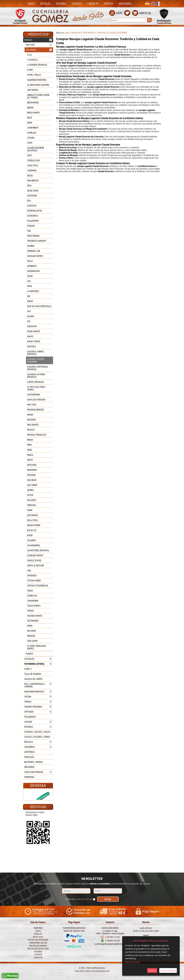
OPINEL (31, 490)
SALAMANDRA (34, 545)
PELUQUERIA (30, 717)
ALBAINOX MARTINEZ (37, 80)
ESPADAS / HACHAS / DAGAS (37, 732)
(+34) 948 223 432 (112, 937)
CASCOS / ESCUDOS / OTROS (37, 737)
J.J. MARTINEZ (33, 291)
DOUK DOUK (33, 191)
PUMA (30, 510)
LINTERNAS (30, 752)
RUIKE (30, 535)
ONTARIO (31, 475)
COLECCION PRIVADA (38, 772)
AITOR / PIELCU (34, 75)
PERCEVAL (32, 505)
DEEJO (30, 175)
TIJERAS (38, 702)
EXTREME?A (33, 216)
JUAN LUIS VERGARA (36, 400)
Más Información (133, 962)
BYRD (30, 123)
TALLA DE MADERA (33, 674)
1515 (29, 55)
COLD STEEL (33, 165)
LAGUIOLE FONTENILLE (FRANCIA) (38, 368)
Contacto (93, 4)
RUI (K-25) (32, 530)
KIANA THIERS (34, 341)
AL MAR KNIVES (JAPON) (38, 85)
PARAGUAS (29, 757)
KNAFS (30, 336)
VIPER (30, 626)
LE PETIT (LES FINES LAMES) (36, 388)
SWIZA (30, 591)
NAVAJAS (38, 40)
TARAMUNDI (33, 601)
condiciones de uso (84, 899)
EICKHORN (32, 196)
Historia (61, 4)
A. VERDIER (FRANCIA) (37, 65)
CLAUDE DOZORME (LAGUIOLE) (36, 149)
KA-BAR (31, 316)
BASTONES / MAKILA (34, 762)
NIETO (30, 460)
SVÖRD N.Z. (32, 596)
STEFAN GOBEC (34, 580)
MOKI (30, 450)
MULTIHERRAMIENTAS (38, 692)
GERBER (31, 246)
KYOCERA (31, 346)
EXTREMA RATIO (35, 211)
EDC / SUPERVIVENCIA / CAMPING (38, 685)
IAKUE (30, 276)
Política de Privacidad (38, 939)
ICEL (29, 281)
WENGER (31, 636)
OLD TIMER (32, 485)
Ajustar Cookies (168, 970)
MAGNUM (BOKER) (35, 410)
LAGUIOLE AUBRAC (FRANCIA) (36, 353)
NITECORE (32, 465)
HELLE (30, 261)
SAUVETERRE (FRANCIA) (38, 550)
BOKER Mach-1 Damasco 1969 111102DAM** (38, 817)
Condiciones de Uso (38, 942)
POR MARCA (39, 50)
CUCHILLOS (38, 659)
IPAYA (30, 286)
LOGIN (119, 13)
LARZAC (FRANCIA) (36, 382)
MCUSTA (31, 430)
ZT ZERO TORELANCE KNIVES (37, 647)
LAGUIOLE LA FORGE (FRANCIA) (36, 376)
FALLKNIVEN (33, 221)
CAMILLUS (32, 133)
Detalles (45, 4)
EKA (29, 201)
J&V (29, 311)
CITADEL (31, 138)
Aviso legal (38, 936)
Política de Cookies (38, 945)
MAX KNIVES (33, 425)
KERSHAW (32, 326)
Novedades (125, 4)
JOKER (30, 301)
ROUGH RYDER (34, 525)
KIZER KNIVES (34, 331)
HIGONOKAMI (33, 271)
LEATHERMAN (33, 394)
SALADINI (31, 540)
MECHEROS (29, 767)
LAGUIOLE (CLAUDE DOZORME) (36, 360)
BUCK (30, 118)
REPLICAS (38, 742)
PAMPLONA (29, 777)
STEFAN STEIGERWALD (38, 586)
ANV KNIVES (33, 90)
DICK (29, 186)
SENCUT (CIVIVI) (34, 560)
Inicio (31, 4)
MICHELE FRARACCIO (37, 435)
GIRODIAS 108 (34, 251)
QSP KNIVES (33, 515)
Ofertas (109, 4)
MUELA (30, 455)
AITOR (30, 70)
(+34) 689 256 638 (112, 940)
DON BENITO (33, 180)
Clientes (77, 4)
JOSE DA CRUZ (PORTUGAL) (39, 306)
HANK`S (28, 669)
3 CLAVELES (32, 60)
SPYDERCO (32, 575)
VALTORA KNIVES (35, 616)
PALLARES (32, 500)
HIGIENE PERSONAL (38, 707)
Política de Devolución (38, 948)
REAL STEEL (33, 520)
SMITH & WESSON (36, 565)
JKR (29, 296)
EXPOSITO (32, 206)
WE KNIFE (32, 631)
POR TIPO (39, 45)
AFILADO (38, 722)
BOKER (30, 108)
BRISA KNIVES (33, 113)
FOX (29, 231)
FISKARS (31, 226)
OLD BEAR (32, 480)
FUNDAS (29, 654)
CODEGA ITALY (34, 160)
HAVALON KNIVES (35, 256)
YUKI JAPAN (32, 641)
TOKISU (31, 611)
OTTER (30, 495)
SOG (29, 570)
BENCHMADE (33, 102)
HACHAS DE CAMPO (33, 679)
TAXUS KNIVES (34, 606)
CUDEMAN (32, 170)
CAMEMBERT (33, 128)
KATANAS (38, 727)
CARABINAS (38, 747)
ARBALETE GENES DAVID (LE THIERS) (38, 96)
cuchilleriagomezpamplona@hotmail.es (110, 944)
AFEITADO (38, 712)
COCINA (38, 697)
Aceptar (152, 970)
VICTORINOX (33, 621)
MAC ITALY (32, 405)
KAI (29, 321)
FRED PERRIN (33, 236)
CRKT (30, 155)
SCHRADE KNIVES (35, 555)
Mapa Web (38, 928)
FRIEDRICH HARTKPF (37, 241)
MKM (29, 445)
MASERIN (31, 420)
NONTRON (32, 470)
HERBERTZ (32, 266)
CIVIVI (30, 143)
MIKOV (30, 440)
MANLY (30, 415)
